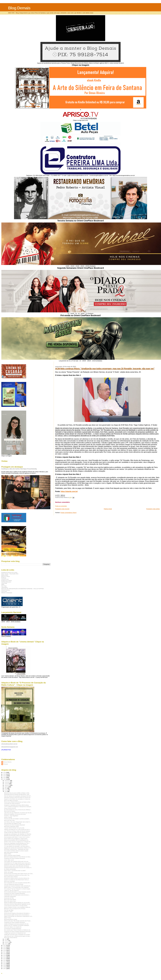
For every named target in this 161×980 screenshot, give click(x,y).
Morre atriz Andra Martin (10, 899)
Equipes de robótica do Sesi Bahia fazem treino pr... (17, 880)
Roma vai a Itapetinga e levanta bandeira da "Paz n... (17, 843)
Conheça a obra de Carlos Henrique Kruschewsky (19, 469)
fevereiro (7, 942)
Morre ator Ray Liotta (9, 820)
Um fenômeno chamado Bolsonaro (13, 929)
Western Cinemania (7, 593)
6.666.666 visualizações (10, 896)
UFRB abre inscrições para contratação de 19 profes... (17, 935)
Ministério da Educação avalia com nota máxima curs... (18, 836)
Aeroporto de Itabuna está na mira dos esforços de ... (17, 878)
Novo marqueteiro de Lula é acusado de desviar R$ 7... (18, 883)
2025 (5, 774)
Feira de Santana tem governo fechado (14, 884)
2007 (5, 969)
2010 (5, 964)
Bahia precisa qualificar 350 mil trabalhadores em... (17, 840)
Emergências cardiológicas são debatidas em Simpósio (18, 834)
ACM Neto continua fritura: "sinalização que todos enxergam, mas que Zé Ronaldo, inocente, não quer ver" (105, 369)
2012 (5, 960)
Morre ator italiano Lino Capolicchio (13, 927)
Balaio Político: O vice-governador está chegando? (17, 887)
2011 (5, 962)
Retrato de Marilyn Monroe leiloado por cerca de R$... (17, 903)
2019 (5, 949)
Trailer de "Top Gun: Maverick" (12, 890)
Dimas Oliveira (7, 762)
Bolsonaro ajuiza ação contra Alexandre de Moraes (17, 866)
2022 (5, 779)
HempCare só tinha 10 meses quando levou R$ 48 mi (17, 865)
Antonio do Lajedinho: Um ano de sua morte (15, 814)
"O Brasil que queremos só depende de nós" (15, 933)
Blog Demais (19, 8)
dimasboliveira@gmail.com (10, 747)
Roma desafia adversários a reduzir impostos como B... (18, 892)
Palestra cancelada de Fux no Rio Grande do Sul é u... (17, 829)
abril (6, 939)
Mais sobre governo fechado (11, 852)
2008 (5, 967)
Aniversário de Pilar (9, 898)
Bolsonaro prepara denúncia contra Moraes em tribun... (18, 857)
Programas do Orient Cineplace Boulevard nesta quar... (18, 932)
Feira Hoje (4, 583)
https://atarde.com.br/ (69, 491)
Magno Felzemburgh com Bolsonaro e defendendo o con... (19, 916)
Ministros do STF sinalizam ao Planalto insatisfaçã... (17, 925)
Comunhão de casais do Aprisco (12, 804)
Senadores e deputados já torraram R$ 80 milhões (16, 805)
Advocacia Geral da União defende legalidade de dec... (18, 904)
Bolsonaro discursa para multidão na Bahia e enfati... (17, 793)
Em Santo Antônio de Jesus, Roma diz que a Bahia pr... (18, 810)
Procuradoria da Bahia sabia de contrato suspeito (16, 851)
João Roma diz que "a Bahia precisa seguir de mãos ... (18, 936)
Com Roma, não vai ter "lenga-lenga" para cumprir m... (18, 822)
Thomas (6, 764)
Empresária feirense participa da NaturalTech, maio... (17, 794)
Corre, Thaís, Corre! (9, 860)
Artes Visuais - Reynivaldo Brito (10, 574)
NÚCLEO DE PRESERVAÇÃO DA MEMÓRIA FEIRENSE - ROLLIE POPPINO (23, 589)
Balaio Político (8, 854)
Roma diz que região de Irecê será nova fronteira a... (17, 915)
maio (6, 791)
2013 (5, 959)
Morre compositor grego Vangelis (12, 855)
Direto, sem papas (9, 872)
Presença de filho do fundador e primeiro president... (17, 819)
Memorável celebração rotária (11, 826)
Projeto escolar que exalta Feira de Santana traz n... (17, 832)
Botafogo (4, 578)
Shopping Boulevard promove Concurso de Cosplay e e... (18, 868)
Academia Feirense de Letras (9, 572)
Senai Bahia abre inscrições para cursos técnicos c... (17, 895)
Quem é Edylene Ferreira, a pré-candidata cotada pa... (17, 907)
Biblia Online (5, 575)
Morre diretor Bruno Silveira (11, 877)
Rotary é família (8, 817)
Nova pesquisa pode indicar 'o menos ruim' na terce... (17, 837)
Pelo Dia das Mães (9, 910)
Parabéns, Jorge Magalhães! (11, 816)
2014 (5, 957)
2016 (5, 954)
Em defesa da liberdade (10, 869)
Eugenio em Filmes (7, 580)
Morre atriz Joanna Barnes (11, 938)
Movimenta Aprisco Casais (11, 919)
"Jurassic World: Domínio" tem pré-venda (14, 828)
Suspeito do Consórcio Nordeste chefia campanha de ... (18, 886)
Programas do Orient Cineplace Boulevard (14, 825)
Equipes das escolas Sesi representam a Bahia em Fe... (18, 848)
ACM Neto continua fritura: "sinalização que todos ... (17, 849)
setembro (7, 785)
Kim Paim (4, 586)
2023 (5, 777)
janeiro (6, 944)
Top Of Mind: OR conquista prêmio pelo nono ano (16, 861)
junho (6, 790)
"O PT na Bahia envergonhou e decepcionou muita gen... (18, 807)
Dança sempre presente (10, 808)
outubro (7, 784)
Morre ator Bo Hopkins (10, 811)
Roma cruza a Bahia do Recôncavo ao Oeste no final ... (18, 802)
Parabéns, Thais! (8, 912)
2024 (5, 776)
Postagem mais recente (62, 509)
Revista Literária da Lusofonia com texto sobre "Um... (17, 875)
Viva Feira (4, 591)
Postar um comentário (61, 506)
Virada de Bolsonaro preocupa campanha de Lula (16, 924)
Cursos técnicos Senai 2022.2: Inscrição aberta (16, 906)
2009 (5, 965)
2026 (5, 772)
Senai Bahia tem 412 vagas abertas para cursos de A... (18, 863)
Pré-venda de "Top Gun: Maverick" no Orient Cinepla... (17, 889)
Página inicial (108, 509)
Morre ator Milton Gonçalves (11, 801)
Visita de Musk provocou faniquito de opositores (16, 845)
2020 (5, 947)
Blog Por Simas (6, 576)
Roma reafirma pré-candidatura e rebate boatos (16, 839)
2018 (5, 950)
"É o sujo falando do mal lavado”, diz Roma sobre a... (17, 846)
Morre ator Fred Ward (9, 881)
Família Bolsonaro (6, 582)
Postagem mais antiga (153, 509)
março (6, 941)
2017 (5, 952)
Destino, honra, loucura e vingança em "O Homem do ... (18, 842)
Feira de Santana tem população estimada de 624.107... (18, 796)
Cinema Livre (5, 579)
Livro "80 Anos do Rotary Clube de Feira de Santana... (17, 831)
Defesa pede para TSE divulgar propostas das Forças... (18, 921)
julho (6, 788)
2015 (5, 955)
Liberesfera (4, 587)
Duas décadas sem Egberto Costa (13, 823)
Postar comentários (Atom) (68, 513)
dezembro (7, 781)
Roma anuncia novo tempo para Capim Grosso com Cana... (19, 874)
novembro (7, 782)
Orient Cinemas (6, 590)
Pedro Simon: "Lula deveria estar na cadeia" (15, 871)
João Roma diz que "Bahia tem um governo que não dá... (18, 813)
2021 (5, 945)
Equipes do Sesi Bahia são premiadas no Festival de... (17, 799)
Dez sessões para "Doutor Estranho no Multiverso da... (18, 930)
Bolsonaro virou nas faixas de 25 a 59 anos (15, 909)
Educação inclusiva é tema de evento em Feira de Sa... (18, 797)
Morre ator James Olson (10, 901)
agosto (6, 787)
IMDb (3, 585)
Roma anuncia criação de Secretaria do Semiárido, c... (17, 913)
